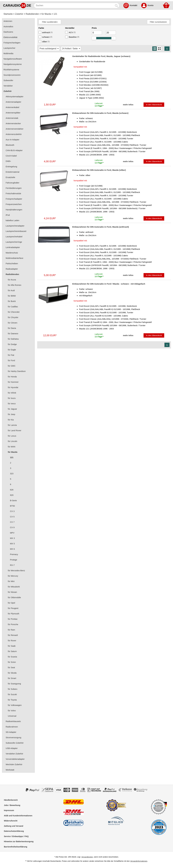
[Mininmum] (97, 33)
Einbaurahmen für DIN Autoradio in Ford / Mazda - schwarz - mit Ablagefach (109, 284)
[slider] (94, 38)
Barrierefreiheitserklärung (16, 847)
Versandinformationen (139, 861)
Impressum (9, 810)
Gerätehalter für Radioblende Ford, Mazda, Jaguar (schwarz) (101, 56)
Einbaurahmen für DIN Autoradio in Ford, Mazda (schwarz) (100, 113)
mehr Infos (128, 105)
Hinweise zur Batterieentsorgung (19, 841)
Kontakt (134, 5)
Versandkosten (87, 857)
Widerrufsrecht (11, 821)
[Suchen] (74, 6)
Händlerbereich (11, 800)
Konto (150, 5)
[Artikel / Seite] (71, 49)
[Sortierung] (49, 49)
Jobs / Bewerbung (12, 805)
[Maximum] (111, 33)
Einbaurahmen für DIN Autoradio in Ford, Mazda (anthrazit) (101, 227)
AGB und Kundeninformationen (18, 816)
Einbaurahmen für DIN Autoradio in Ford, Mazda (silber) (99, 170)
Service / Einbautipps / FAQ (16, 836)
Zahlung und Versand (14, 826)
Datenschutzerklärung (14, 831)
